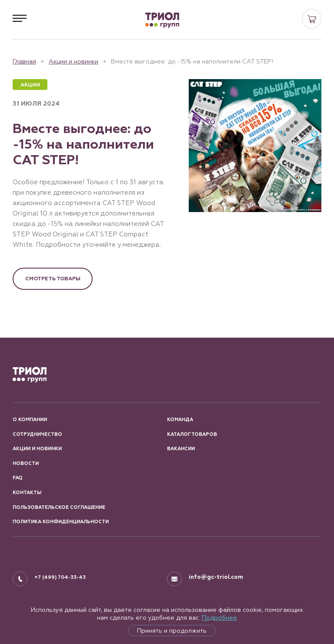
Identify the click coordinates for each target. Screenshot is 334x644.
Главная (24, 61)
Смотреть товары (53, 279)
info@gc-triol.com (216, 577)
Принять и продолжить (172, 631)
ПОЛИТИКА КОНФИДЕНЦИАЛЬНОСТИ (61, 522)
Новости (26, 463)
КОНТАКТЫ (27, 493)
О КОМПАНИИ (30, 420)
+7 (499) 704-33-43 (60, 577)
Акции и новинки (73, 61)
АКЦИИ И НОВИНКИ (37, 449)
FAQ (18, 478)
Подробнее (219, 617)
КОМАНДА (180, 420)
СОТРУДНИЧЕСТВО (37, 434)
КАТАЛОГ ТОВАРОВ (192, 434)
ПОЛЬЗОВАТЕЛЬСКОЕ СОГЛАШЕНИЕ (59, 507)
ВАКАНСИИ (181, 449)
